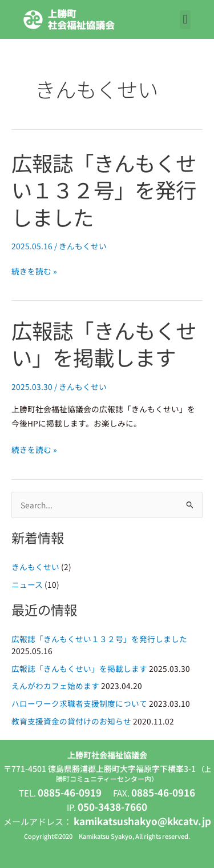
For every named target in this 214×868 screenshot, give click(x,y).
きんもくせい (83, 246)
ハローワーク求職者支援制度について (79, 703)
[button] (185, 20)
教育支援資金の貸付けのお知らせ (71, 721)
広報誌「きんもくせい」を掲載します (104, 344)
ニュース (27, 584)
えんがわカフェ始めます (55, 686)
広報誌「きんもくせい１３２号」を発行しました (104, 190)
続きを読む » (34, 271)
